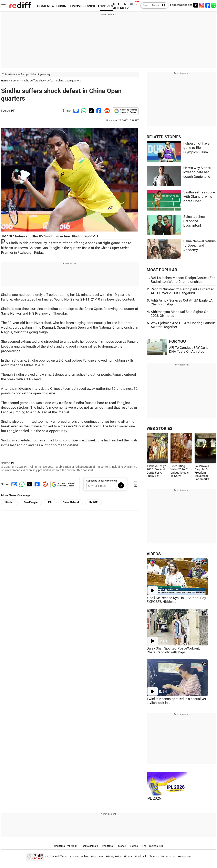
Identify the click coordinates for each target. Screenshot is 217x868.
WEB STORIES (159, 429)
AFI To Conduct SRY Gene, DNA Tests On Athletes (189, 350)
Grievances (185, 856)
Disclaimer (97, 856)
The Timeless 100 (152, 846)
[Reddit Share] (106, 111)
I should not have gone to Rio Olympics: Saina (196, 148)
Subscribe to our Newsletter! (102, 481)
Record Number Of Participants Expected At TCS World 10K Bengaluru (183, 291)
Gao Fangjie (31, 502)
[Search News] (162, 5)
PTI (13, 111)
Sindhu (9, 502)
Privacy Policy (114, 856)
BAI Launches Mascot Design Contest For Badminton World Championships (183, 280)
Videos (134, 846)
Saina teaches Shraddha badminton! (194, 221)
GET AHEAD (119, 6)
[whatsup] (214, 5)
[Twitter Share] (91, 111)
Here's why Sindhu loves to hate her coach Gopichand (197, 172)
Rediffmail (108, 846)
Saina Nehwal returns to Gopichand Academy (200, 246)
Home (4, 81)
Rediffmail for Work (65, 846)
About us (154, 856)
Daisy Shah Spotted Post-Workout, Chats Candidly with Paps (173, 650)
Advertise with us (79, 856)
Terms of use (169, 856)
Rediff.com (61, 856)
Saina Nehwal (71, 502)
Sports (15, 81)
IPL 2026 (154, 798)
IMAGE (93, 502)
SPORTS (106, 6)
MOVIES (79, 6)
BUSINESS (65, 6)
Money (122, 846)
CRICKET (93, 6)
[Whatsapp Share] (83, 111)
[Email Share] (75, 111)
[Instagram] (202, 5)
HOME (42, 6)
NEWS (52, 6)
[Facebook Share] (99, 111)
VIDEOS (154, 554)
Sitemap (128, 856)
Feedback (141, 856)
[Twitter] (196, 5)
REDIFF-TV (131, 6)
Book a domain (89, 846)
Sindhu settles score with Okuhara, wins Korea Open (199, 197)
